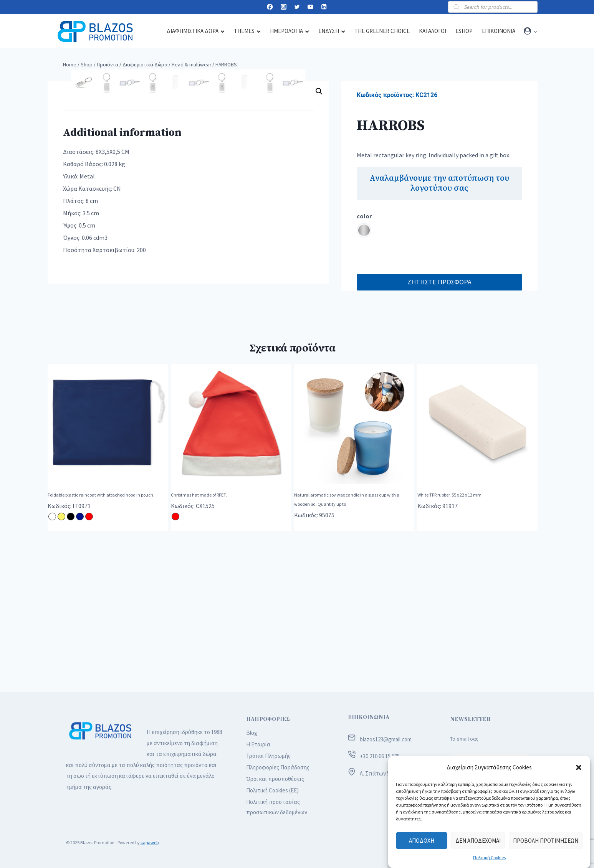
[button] (579, 767)
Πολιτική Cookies (489, 857)
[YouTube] (310, 7)
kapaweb (150, 842)
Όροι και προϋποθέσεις (275, 779)
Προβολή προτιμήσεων (546, 841)
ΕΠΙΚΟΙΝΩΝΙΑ (369, 717)
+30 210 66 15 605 (380, 756)
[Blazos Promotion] (95, 31)
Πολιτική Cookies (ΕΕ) (272, 790)
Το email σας (464, 739)
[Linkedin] (324, 7)
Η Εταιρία (258, 744)
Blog (252, 733)
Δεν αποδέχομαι (478, 841)
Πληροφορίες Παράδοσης (278, 767)
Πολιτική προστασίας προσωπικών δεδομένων (277, 807)
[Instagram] (284, 7)
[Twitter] (297, 7)
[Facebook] (270, 7)
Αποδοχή (422, 841)
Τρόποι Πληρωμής (268, 756)
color (364, 216)
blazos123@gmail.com (386, 739)
